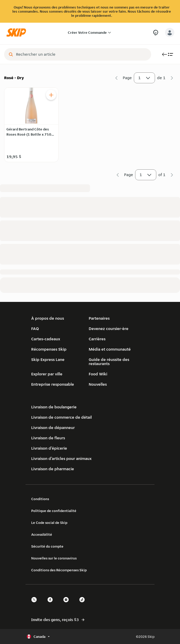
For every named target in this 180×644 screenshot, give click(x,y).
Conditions (40, 499)
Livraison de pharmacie (53, 469)
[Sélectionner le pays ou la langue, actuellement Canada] (39, 637)
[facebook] (52, 604)
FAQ (35, 329)
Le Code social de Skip (49, 523)
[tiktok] (84, 604)
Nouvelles (98, 384)
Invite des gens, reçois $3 (58, 620)
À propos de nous (48, 318)
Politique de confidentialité (54, 511)
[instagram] (68, 604)
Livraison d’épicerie (49, 448)
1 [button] (144, 79)
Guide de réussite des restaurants (109, 362)
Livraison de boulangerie (54, 407)
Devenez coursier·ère (109, 329)
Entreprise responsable (53, 384)
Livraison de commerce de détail (62, 417)
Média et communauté (110, 349)
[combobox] (81, 54)
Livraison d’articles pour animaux (61, 459)
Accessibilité (42, 534)
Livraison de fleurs (48, 438)
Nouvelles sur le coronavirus (54, 558)
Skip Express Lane (48, 360)
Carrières (97, 339)
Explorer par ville (47, 374)
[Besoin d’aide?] (156, 33)
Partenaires (99, 318)
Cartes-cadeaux (46, 339)
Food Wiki (98, 374)
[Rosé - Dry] (90, 124)
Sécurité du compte (47, 546)
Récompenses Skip (49, 349)
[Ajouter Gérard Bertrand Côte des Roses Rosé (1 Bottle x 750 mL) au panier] (51, 95)
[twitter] (36, 604)
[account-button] (170, 32)
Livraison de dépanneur (53, 428)
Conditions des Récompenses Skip (59, 570)
